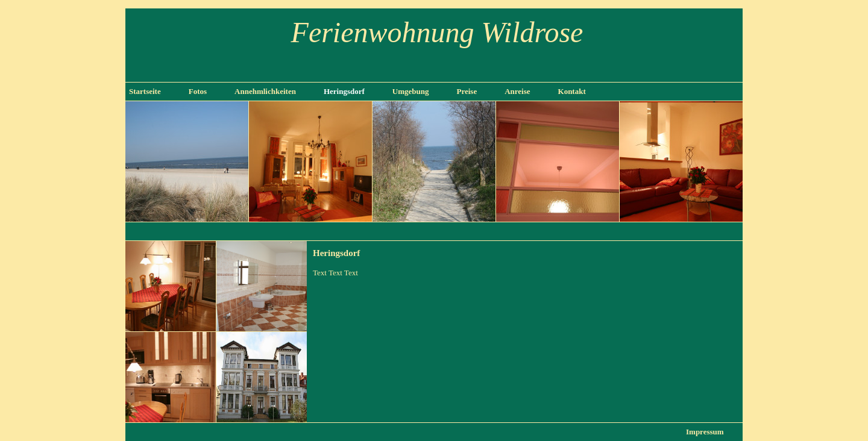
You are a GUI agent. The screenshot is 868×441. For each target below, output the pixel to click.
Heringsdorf (344, 91)
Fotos (198, 91)
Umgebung (411, 91)
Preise (467, 91)
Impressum (705, 432)
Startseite (145, 91)
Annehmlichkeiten (265, 91)
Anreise (517, 91)
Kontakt (572, 91)
